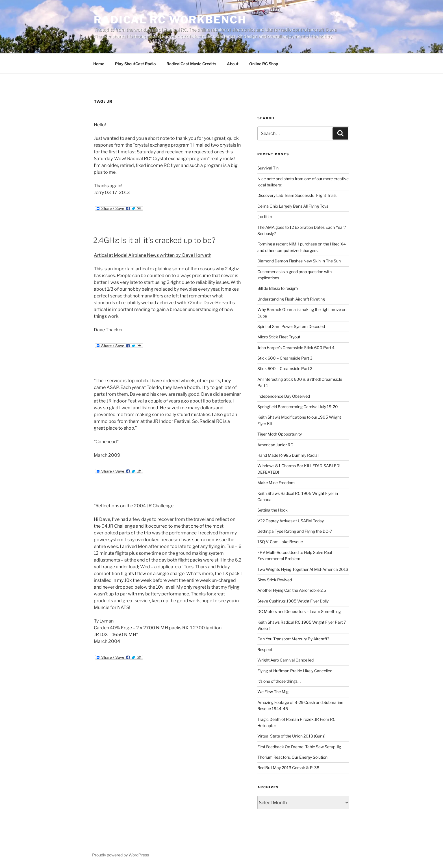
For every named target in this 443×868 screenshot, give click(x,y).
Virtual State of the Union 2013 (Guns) (291, 736)
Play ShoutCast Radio (135, 64)
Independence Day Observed (284, 396)
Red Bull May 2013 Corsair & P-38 (288, 768)
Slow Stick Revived (275, 580)
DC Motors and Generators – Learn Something (299, 611)
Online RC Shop (264, 64)
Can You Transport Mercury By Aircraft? (293, 639)
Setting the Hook (272, 510)
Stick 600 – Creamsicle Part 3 (285, 358)
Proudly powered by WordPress (120, 855)
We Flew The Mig (273, 692)
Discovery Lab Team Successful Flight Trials (297, 195)
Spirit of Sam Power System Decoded (291, 326)
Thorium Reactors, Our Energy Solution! (293, 757)
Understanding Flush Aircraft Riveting (291, 299)
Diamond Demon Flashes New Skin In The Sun (299, 261)
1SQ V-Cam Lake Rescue (280, 542)
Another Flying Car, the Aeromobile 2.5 (292, 590)
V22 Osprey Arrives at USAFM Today (291, 521)
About (233, 64)
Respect (265, 650)
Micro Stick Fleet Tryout (279, 337)
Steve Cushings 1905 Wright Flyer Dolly (293, 601)
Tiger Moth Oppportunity (280, 434)
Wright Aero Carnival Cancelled (285, 660)
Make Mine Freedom (276, 483)
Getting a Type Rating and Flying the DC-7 (295, 531)
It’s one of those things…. (279, 681)
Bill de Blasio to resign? (278, 288)
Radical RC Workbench (170, 20)
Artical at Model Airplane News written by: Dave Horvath (153, 255)
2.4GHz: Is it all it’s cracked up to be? (154, 240)
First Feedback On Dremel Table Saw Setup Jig (299, 747)
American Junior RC (275, 445)
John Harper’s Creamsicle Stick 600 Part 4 (296, 348)
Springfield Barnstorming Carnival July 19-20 (298, 407)
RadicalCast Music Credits (191, 64)
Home (99, 64)
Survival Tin (268, 168)
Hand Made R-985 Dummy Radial (288, 455)
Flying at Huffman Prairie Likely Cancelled (295, 671)
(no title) (265, 217)
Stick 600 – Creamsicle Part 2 (285, 368)
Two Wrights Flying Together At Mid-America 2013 (303, 569)
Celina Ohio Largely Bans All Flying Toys (293, 206)
